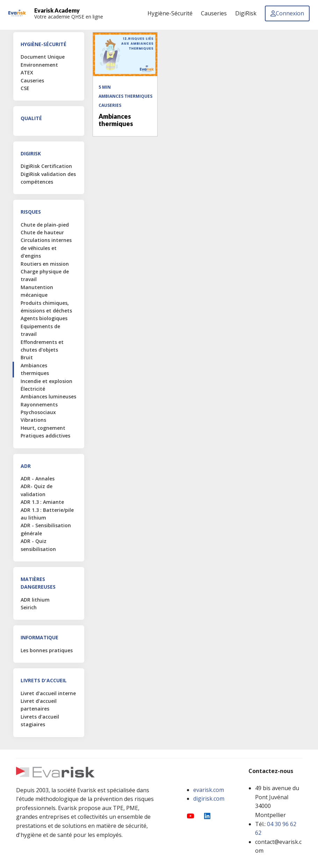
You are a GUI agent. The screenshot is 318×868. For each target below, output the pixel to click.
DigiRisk (31, 153)
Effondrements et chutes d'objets (42, 346)
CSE (25, 88)
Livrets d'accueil (44, 680)
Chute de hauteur (42, 232)
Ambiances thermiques (35, 369)
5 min (105, 87)
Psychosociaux (38, 412)
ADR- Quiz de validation (37, 490)
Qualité (31, 118)
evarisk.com (209, 790)
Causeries (32, 80)
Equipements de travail (40, 330)
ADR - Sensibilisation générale (46, 529)
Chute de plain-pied (45, 225)
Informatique (39, 637)
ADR (26, 466)
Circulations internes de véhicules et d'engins (46, 248)
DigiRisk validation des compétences (48, 178)
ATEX (27, 72)
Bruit (27, 357)
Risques (31, 212)
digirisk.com (209, 799)
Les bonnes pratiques (47, 650)
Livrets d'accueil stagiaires (40, 720)
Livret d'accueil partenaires (39, 705)
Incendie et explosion (46, 381)
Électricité (33, 389)
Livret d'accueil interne (48, 693)
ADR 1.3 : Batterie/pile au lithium (47, 514)
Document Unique (43, 57)
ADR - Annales (38, 479)
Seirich (29, 607)
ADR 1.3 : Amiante (42, 502)
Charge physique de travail (45, 275)
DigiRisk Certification (46, 166)
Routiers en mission (45, 264)
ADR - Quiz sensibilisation (38, 545)
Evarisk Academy (57, 10)
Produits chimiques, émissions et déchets (46, 307)
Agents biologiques (44, 318)
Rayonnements (39, 404)
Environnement (39, 65)
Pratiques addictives (45, 436)
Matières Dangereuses (38, 583)
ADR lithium (35, 600)
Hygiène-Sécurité (44, 44)
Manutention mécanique (37, 291)
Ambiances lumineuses (48, 396)
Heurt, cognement (43, 428)
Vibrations (33, 420)
